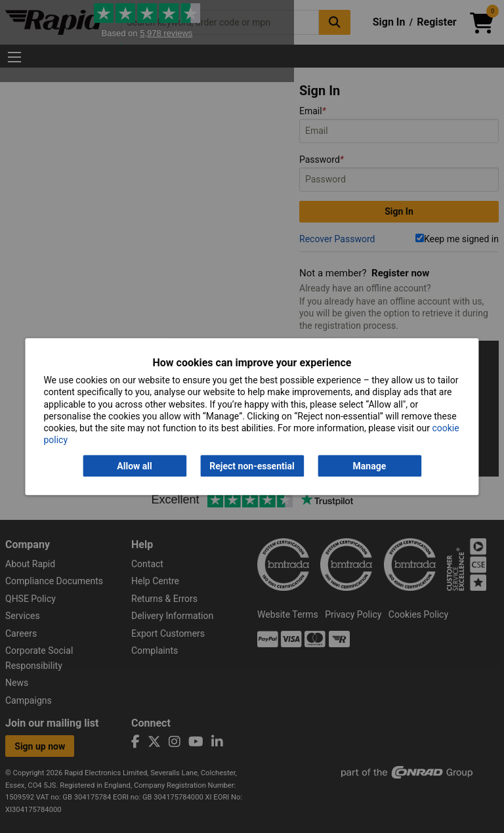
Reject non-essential (252, 466)
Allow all (134, 466)
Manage (370, 466)
